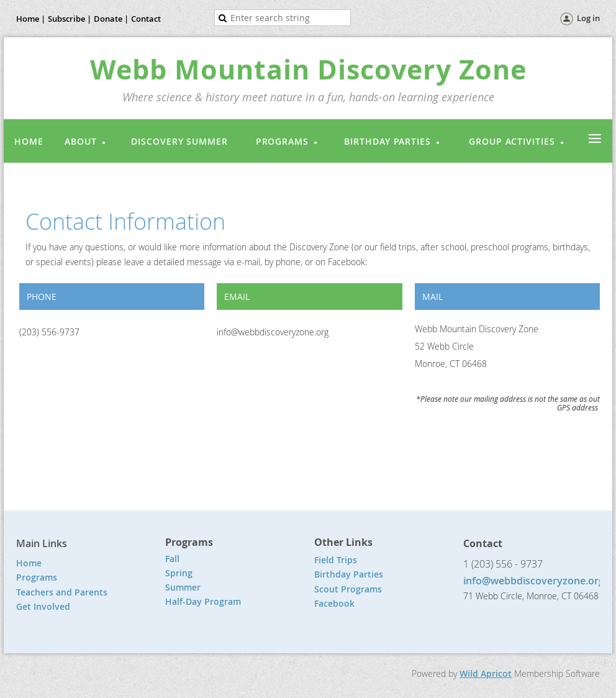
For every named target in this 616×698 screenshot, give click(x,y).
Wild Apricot (486, 673)
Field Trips (336, 560)
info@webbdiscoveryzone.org (534, 581)
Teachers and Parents (62, 592)
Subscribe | (70, 19)
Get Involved (43, 606)
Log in (588, 18)
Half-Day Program (203, 601)
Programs (37, 577)
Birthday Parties (350, 574)
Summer (183, 587)
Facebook (334, 603)
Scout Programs (348, 589)
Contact (146, 19)
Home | (31, 19)
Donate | (111, 19)
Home (29, 563)
